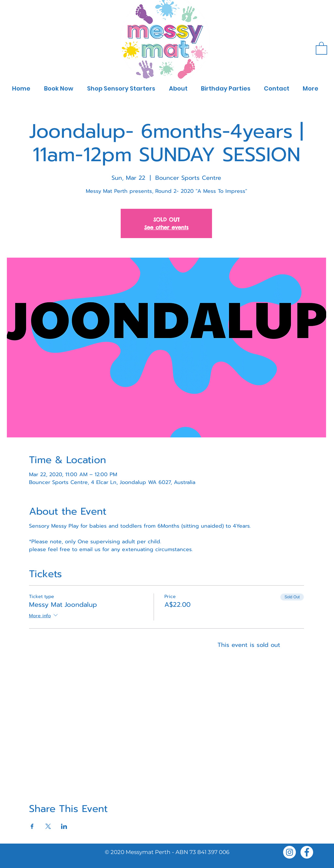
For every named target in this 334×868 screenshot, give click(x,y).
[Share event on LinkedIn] (64, 826)
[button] (321, 48)
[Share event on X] (48, 826)
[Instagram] (289, 852)
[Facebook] (307, 852)
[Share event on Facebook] (32, 826)
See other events (166, 227)
